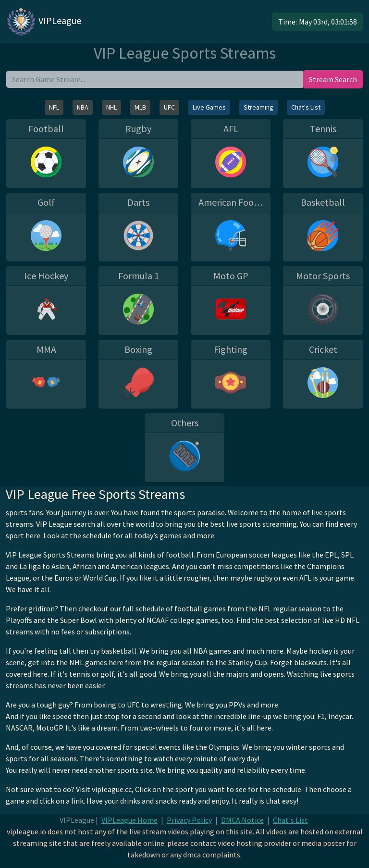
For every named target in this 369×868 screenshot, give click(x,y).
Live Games (209, 107)
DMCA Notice (242, 820)
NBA (83, 107)
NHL (111, 107)
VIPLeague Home (129, 820)
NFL (54, 107)
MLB (140, 107)
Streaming (258, 107)
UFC (169, 107)
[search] (154, 79)
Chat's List (306, 107)
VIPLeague (43, 22)
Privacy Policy (189, 820)
